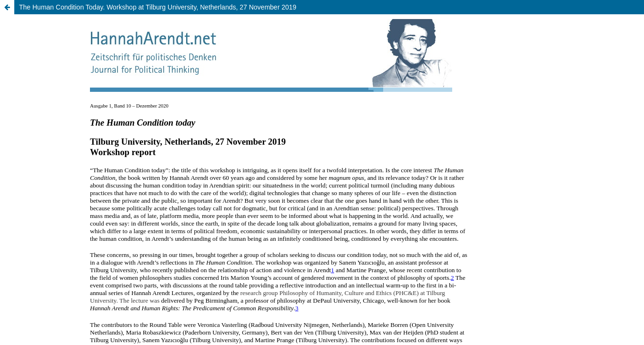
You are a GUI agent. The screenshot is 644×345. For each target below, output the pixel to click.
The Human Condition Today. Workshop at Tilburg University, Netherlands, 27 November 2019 (158, 7)
